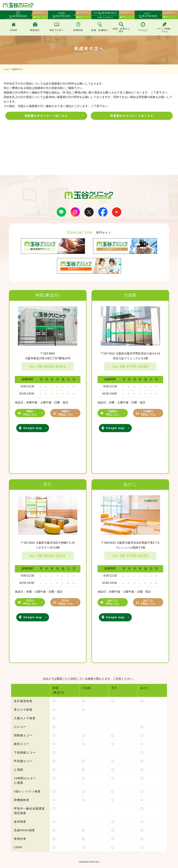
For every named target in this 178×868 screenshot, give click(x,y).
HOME (6, 69)
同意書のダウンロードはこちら (132, 116)
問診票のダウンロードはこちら (46, 116)
